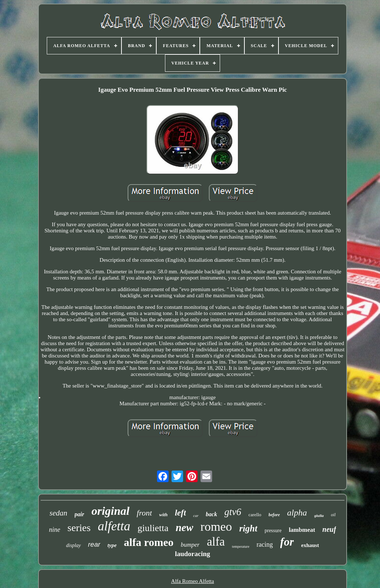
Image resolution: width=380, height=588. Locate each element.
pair (80, 514)
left (180, 513)
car (196, 515)
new (184, 527)
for (287, 542)
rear (94, 544)
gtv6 (233, 512)
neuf (329, 529)
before (274, 515)
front (144, 513)
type (112, 545)
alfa (216, 542)
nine (55, 530)
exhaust (310, 545)
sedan (59, 513)
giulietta (153, 528)
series (79, 528)
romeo (216, 527)
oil (333, 515)
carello (255, 515)
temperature (241, 546)
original (110, 511)
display (73, 545)
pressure (273, 531)
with (163, 515)
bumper (190, 545)
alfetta (114, 526)
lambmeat (302, 530)
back (212, 514)
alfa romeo (149, 542)
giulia (319, 515)
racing (265, 544)
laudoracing (192, 554)
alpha (297, 513)
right (248, 528)
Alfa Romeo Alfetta (193, 581)
